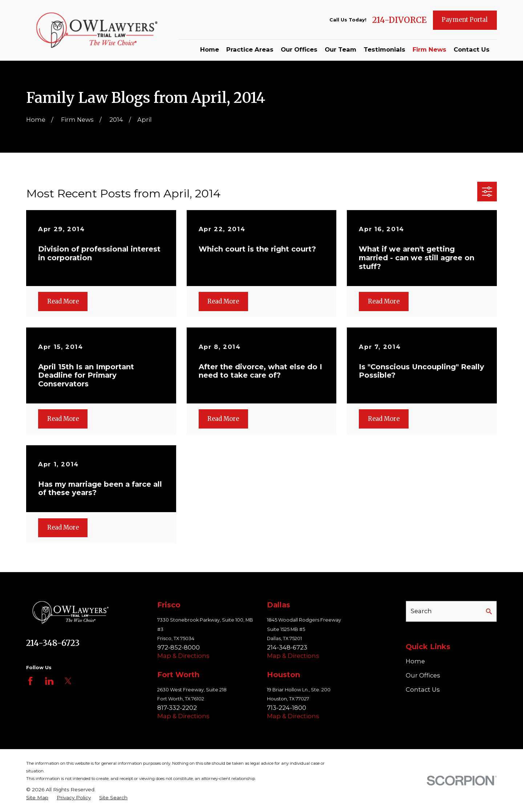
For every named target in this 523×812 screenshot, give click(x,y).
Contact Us (423, 690)
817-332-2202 (177, 708)
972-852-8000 (179, 647)
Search (421, 611)
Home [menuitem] (210, 49)
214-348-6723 (53, 643)
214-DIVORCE (400, 20)
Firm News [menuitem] (429, 49)
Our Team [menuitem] (340, 49)
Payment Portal (465, 20)
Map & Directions (183, 656)
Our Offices (423, 675)
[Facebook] (30, 681)
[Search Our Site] (489, 611)
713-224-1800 (287, 708)
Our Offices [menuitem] (299, 49)
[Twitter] (68, 681)
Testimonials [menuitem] (384, 49)
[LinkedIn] (49, 681)
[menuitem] (37, 798)
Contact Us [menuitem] (472, 49)
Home (415, 661)
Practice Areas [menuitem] (250, 49)
